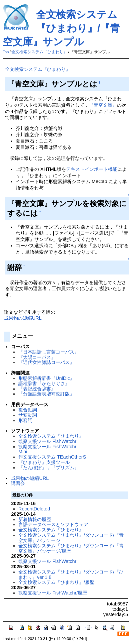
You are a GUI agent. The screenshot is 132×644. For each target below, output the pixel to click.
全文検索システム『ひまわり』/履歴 (56, 582)
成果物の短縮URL (23, 318)
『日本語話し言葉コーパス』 (49, 352)
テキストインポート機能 (92, 169)
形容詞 (25, 420)
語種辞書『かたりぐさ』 (44, 383)
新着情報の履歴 (35, 519)
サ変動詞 (28, 415)
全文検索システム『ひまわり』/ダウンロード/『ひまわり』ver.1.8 (71, 575)
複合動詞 (28, 410)
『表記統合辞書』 (37, 389)
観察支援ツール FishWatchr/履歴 (53, 593)
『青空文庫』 (103, 105)
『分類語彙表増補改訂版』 (46, 394)
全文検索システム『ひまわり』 (39, 52)
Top (6, 52)
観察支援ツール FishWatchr (47, 441)
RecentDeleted (34, 509)
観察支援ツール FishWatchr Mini (47, 449)
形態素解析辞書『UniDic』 (46, 378)
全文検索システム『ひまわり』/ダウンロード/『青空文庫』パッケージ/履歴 (71, 548)
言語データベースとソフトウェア (53, 524)
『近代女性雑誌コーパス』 (46, 362)
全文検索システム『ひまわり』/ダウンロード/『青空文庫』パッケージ (71, 538)
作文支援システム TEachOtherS (52, 457)
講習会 (18, 483)
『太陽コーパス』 (37, 357)
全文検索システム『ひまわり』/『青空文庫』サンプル (61, 28)
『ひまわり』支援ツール (44, 462)
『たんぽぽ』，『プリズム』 (49, 468)
